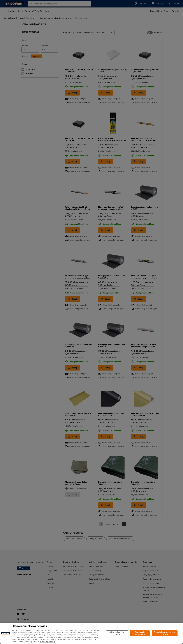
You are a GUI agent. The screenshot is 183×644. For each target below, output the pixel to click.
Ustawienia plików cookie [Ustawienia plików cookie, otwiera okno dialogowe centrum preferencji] (117, 633)
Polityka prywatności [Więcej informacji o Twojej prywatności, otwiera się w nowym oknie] (47, 642)
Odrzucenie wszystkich (140, 633)
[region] (91, 633)
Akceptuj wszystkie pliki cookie (165, 633)
